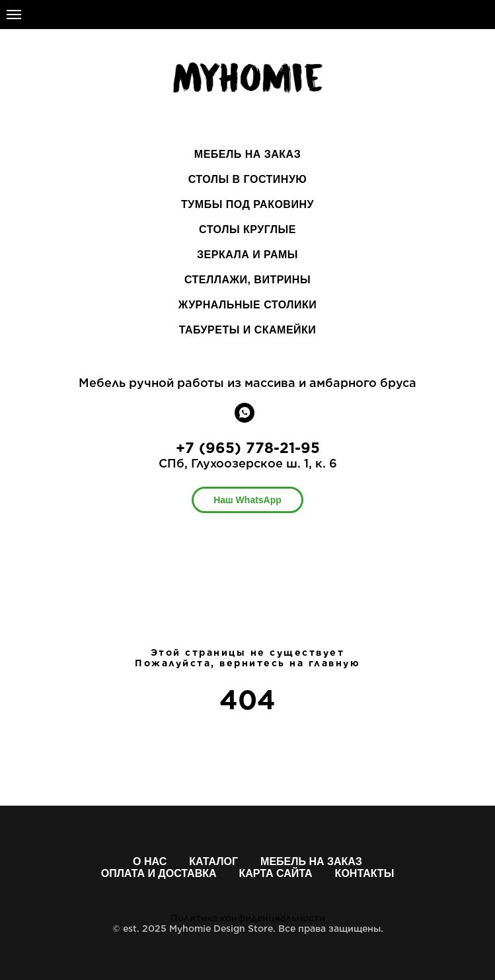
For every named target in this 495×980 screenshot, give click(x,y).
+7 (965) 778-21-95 (248, 448)
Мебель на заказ (311, 861)
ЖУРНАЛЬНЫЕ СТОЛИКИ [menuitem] (248, 305)
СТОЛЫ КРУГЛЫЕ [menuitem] (248, 229)
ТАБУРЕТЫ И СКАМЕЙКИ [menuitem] (248, 330)
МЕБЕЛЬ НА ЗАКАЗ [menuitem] (248, 154)
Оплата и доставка (159, 873)
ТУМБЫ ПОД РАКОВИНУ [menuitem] (248, 204)
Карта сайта (276, 873)
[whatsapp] (245, 419)
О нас (150, 861)
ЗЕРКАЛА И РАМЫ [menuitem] (248, 255)
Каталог (213, 861)
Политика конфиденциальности (248, 918)
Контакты (365, 873)
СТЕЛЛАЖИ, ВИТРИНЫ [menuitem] (248, 280)
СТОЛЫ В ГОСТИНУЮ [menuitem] (248, 179)
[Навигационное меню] (14, 15)
